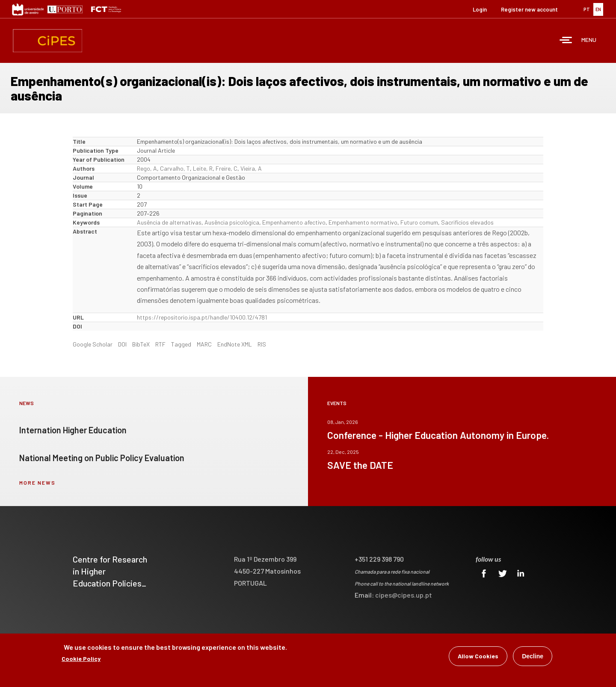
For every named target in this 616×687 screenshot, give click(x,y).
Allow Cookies (478, 657)
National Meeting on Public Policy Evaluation (102, 458)
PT (587, 9)
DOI (122, 344)
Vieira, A (251, 168)
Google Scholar (93, 344)
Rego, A (147, 168)
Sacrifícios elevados (467, 222)
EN (598, 9)
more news (37, 483)
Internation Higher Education (73, 430)
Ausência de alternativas (169, 222)
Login (480, 9)
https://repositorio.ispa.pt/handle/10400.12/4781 (202, 317)
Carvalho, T (175, 168)
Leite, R (203, 168)
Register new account (529, 9)
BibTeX (141, 344)
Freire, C (227, 168)
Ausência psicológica (232, 222)
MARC (204, 344)
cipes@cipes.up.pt (404, 595)
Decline (533, 657)
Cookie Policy (81, 660)
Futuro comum (419, 222)
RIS (262, 344)
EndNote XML (235, 344)
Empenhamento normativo (363, 222)
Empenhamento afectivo (294, 222)
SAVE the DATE (360, 465)
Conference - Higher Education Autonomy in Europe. (438, 435)
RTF (160, 344)
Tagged (181, 344)
